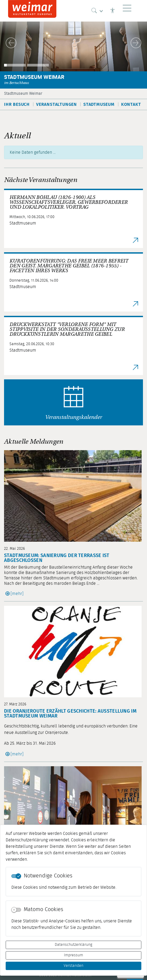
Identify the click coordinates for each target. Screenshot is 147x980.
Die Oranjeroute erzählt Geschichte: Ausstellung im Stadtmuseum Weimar (70, 714)
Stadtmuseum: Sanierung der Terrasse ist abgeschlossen (57, 558)
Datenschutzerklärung (73, 945)
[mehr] (17, 594)
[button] (11, 43)
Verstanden (73, 966)
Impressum (73, 955)
